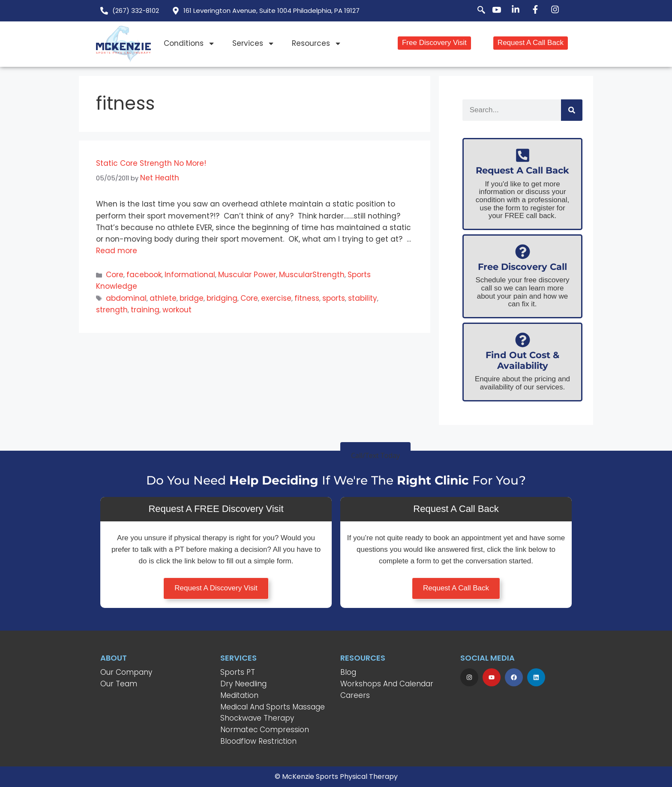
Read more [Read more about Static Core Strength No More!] (117, 251)
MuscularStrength (312, 275)
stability (363, 298)
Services (253, 43)
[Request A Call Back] (523, 155)
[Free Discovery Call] (523, 252)
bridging (222, 298)
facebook (144, 275)
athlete (163, 298)
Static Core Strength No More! (151, 163)
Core (115, 275)
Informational (190, 275)
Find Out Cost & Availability (522, 360)
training (145, 310)
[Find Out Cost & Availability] (523, 340)
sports (334, 298)
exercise (276, 298)
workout (177, 310)
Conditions (189, 43)
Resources (317, 43)
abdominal (126, 298)
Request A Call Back (522, 170)
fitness (307, 298)
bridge (192, 298)
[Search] (572, 110)
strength (112, 310)
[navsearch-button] (477, 11)
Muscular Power (247, 275)
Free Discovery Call (522, 267)
